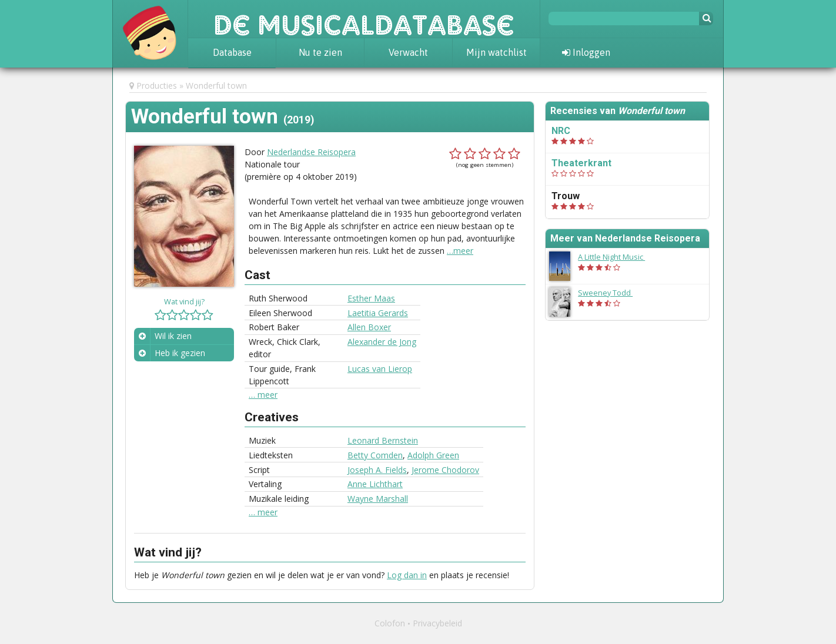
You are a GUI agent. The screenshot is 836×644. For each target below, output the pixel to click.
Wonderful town (216, 85)
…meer (460, 251)
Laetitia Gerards (378, 313)
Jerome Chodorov (445, 470)
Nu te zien (320, 52)
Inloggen (586, 52)
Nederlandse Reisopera (311, 152)
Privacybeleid (437, 623)
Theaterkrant (581, 163)
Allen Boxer (369, 327)
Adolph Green (433, 455)
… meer (263, 395)
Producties (157, 85)
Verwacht (408, 52)
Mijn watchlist (496, 52)
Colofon (390, 623)
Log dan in (407, 575)
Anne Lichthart (375, 484)
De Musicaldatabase (364, 19)
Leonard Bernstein (383, 440)
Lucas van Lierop (380, 369)
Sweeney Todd (611, 293)
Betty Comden (375, 455)
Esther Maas (371, 298)
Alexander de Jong (382, 342)
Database (232, 52)
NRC (561, 131)
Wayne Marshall (378, 499)
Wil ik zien (173, 336)
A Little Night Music (617, 257)
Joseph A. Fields (377, 470)
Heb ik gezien (180, 353)
